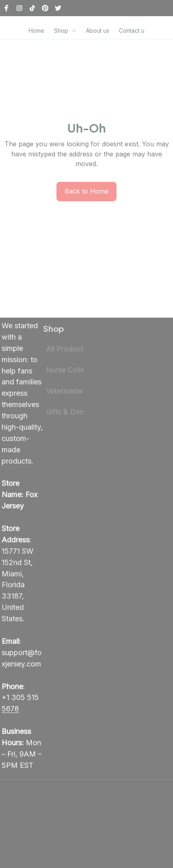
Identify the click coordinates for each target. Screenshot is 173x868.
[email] (22, 659)
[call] (22, 710)
